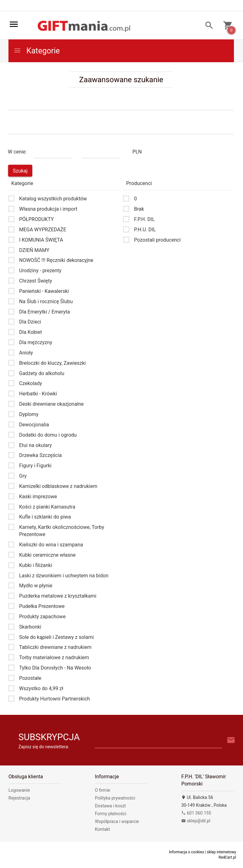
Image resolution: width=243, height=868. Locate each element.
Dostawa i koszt (110, 806)
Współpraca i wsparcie (117, 821)
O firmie (103, 790)
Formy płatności (111, 814)
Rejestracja (19, 798)
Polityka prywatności (115, 798)
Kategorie (37, 51)
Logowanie (19, 790)
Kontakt (102, 829)
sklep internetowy (221, 852)
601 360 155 (196, 813)
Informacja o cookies (187, 852)
